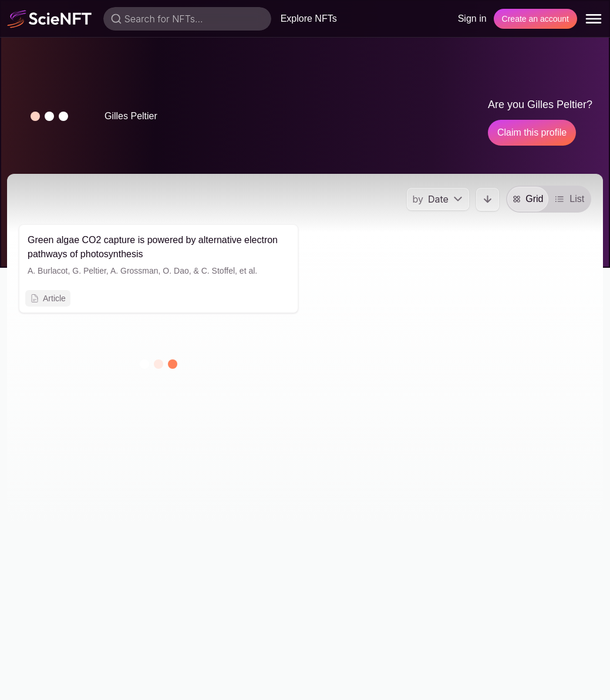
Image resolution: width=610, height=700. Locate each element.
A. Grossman (134, 271)
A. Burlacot (48, 271)
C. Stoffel (218, 271)
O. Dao (176, 271)
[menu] (594, 19)
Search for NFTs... (164, 19)
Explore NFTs (309, 18)
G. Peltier (89, 271)
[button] (49, 116)
